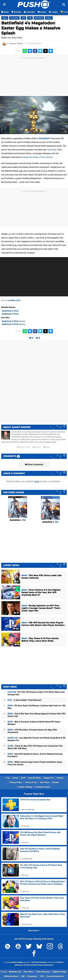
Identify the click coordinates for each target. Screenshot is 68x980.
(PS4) (10, 314)
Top (7, 778)
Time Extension (43, 972)
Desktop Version (43, 787)
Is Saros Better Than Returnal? (25, 700)
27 (16, 597)
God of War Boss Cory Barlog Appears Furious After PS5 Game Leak (36, 715)
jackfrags (52, 150)
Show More (34, 931)
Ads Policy (45, 782)
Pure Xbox (28, 972)
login (37, 481)
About (15, 778)
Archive (55, 782)
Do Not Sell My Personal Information (39, 965)
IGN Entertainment (39, 962)
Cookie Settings (25, 787)
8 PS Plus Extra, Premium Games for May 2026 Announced (32, 731)
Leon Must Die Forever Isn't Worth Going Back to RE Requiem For (36, 739)
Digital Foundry (59, 972)
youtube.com (14, 300)
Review (14, 321)
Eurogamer (32, 976)
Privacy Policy (16, 782)
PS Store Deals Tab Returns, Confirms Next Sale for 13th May (37, 707)
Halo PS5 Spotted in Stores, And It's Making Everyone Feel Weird (35, 755)
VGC (42, 976)
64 (16, 629)
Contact (60, 778)
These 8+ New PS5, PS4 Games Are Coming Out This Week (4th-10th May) (35, 747)
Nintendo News (11, 976)
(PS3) (10, 311)
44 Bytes (60, 962)
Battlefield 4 (45, 138)
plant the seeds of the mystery (38, 157)
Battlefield (39, 18)
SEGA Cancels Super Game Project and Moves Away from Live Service (35, 763)
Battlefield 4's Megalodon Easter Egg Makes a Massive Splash (31, 28)
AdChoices (19, 965)
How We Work (34, 778)
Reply (47, 447)
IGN (23, 976)
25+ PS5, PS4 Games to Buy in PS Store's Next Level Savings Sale (36, 693)
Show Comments (34, 465)
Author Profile (23, 447)
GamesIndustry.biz (55, 976)
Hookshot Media (16, 962)
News (5, 18)
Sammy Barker (16, 43)
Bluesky (37, 447)
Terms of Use (31, 782)
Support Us (49, 778)
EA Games (14, 18)
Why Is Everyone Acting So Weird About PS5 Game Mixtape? (34, 723)
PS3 (30, 18)
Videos (49, 18)
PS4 (23, 18)
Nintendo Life (15, 972)
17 (16, 613)
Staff (23, 778)
